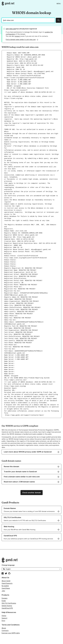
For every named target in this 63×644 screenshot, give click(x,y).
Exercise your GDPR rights (11, 633)
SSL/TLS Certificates (9, 603)
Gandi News (6, 588)
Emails (4, 601)
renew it (18, 36)
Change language (8, 565)
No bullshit (5, 586)
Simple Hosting (7, 606)
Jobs (3, 591)
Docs (3, 621)
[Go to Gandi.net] (8, 4)
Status (4, 616)
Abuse (4, 628)
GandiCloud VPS (7, 608)
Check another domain (32, 493)
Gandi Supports (7, 583)
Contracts (5, 630)
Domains (5, 598)
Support (4, 618)
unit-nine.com (11, 29)
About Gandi (6, 581)
